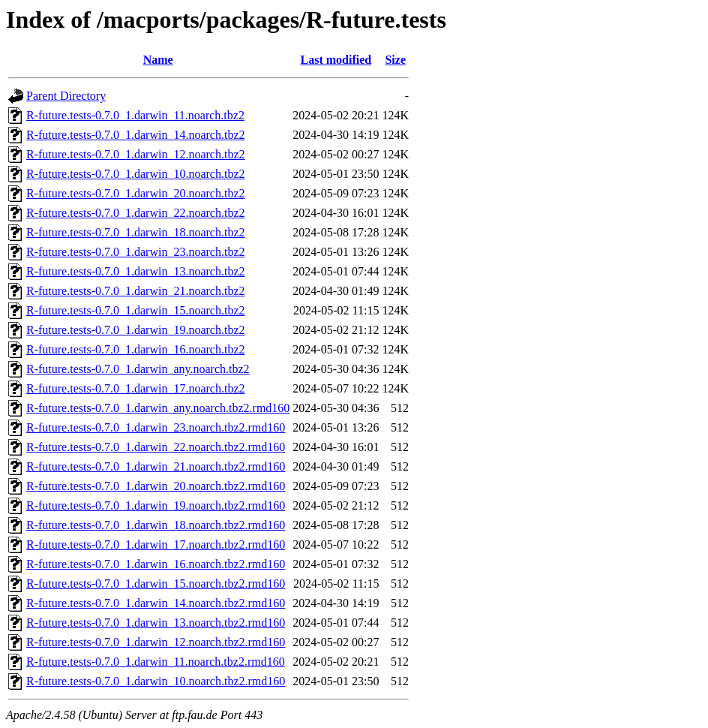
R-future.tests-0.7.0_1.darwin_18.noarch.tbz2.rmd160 (156, 525)
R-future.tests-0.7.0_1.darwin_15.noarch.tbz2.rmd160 (156, 584)
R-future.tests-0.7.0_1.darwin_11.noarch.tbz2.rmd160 (156, 662)
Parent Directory (66, 96)
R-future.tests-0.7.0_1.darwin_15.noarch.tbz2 (135, 310)
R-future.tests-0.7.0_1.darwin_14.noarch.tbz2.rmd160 (156, 603)
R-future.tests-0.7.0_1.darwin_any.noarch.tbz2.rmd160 (158, 408)
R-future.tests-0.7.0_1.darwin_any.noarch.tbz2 (138, 369)
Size (395, 60)
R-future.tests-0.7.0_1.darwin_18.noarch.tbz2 (135, 232)
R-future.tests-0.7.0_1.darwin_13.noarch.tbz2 (135, 271)
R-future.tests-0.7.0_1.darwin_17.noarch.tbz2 (135, 388)
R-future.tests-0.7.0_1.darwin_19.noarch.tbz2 (135, 330)
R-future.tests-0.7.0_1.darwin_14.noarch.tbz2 (135, 135)
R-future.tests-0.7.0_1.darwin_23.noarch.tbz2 (135, 252)
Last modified (336, 60)
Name (158, 60)
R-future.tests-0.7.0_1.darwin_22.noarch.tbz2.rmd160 (156, 447)
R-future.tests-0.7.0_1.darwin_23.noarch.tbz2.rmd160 (156, 427)
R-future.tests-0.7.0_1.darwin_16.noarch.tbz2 (135, 349)
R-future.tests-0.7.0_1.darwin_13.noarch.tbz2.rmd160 (156, 623)
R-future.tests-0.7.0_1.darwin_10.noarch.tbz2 (135, 174)
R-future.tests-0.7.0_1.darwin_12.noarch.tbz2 (135, 154)
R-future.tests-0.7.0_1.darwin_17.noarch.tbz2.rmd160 (156, 544)
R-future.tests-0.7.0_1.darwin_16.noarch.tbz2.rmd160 (156, 564)
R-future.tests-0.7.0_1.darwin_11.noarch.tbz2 (135, 115)
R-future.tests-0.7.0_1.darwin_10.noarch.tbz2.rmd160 (156, 681)
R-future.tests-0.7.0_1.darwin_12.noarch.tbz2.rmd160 (156, 642)
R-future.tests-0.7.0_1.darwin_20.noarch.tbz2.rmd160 (156, 486)
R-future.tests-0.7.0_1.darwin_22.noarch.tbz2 (135, 213)
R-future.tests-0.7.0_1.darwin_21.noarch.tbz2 (135, 291)
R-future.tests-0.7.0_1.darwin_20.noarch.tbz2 (135, 193)
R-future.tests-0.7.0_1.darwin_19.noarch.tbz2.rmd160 (156, 505)
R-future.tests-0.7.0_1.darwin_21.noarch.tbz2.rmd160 (156, 466)
